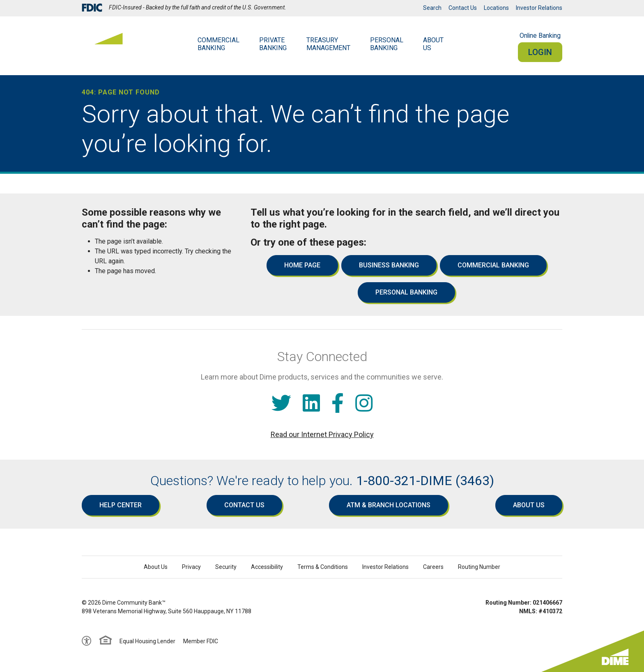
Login (540, 52)
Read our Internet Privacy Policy (322, 434)
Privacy (191, 567)
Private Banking (273, 44)
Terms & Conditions (323, 567)
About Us (529, 505)
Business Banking (389, 265)
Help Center (121, 505)
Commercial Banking (218, 44)
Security (226, 567)
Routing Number (479, 567)
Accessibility (267, 567)
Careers (433, 567)
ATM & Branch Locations (389, 505)
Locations (496, 8)
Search (432, 8)
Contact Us (463, 8)
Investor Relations (539, 8)
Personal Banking (387, 44)
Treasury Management (328, 44)
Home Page (302, 265)
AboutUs (433, 44)
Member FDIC (201, 641)
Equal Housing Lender (147, 641)
